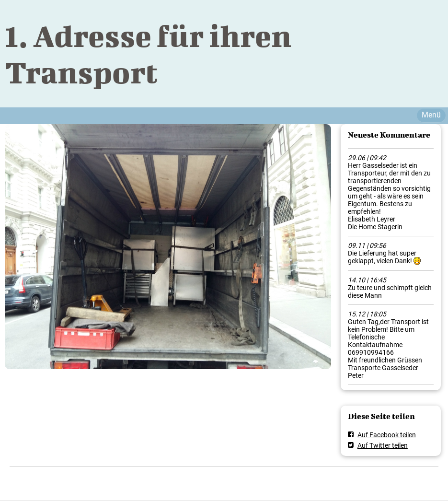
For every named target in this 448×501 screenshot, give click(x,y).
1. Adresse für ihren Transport (148, 54)
